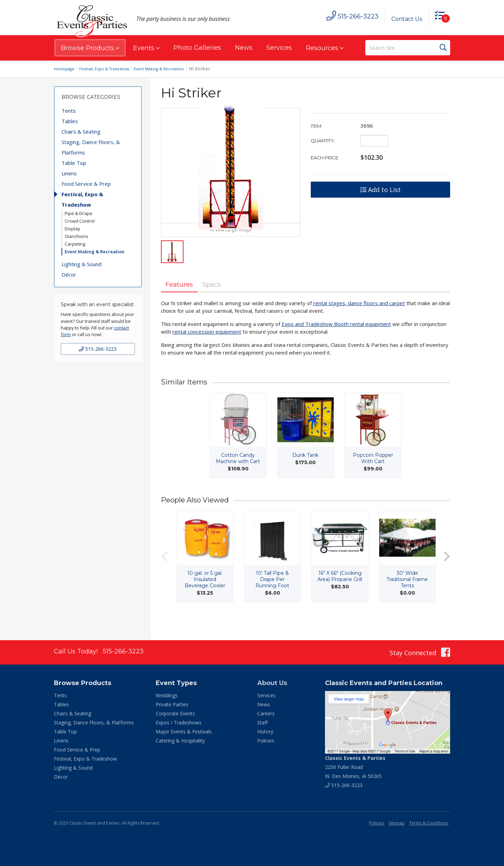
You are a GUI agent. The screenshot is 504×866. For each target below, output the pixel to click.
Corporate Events (175, 713)
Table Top (74, 163)
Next (447, 571)
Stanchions (76, 236)
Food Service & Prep (86, 184)
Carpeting (75, 244)
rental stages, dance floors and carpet (359, 318)
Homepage (65, 69)
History (265, 732)
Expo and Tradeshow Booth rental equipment (336, 339)
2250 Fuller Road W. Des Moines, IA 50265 (355, 767)
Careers (266, 713)
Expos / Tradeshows (179, 722)
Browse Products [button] (90, 48)
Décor (69, 275)
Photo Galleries (197, 48)
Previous (164, 571)
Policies (266, 741)
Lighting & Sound (82, 264)
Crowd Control (80, 221)
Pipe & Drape (79, 213)
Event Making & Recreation (166, 69)
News (244, 48)
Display (72, 229)
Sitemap (397, 823)
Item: (316, 126)
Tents (69, 111)
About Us (272, 683)
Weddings (167, 695)
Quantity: (323, 141)
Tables (70, 121)
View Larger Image (231, 244)
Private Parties (172, 704)
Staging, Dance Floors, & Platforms (91, 147)
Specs (221, 299)
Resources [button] (325, 48)
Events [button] (146, 48)
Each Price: (325, 158)
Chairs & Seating (81, 132)
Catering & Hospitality (180, 741)
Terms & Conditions (429, 823)
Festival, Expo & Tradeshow (108, 69)
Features (182, 299)
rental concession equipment (207, 347)
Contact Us (404, 19)
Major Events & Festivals (184, 732)
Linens (69, 173)
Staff (262, 722)
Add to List (380, 190)
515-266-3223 (98, 349)
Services (279, 48)
